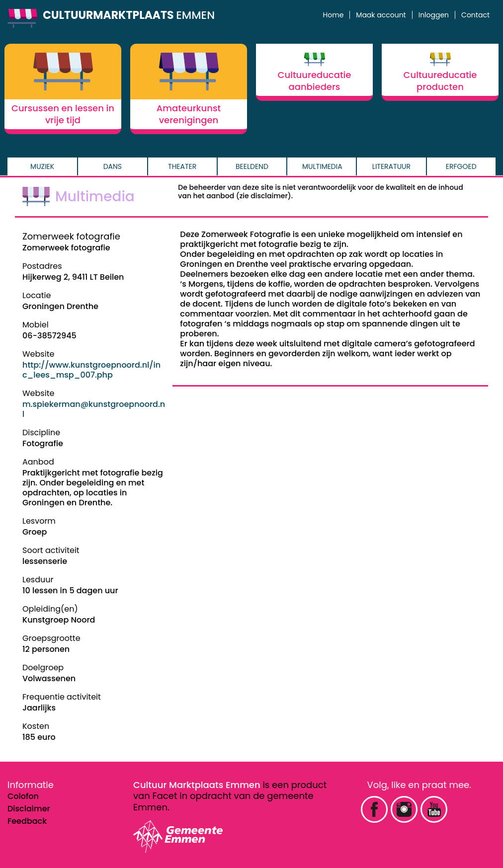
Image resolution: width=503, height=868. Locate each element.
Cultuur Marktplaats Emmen (197, 785)
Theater (182, 166)
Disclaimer (29, 809)
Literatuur (391, 166)
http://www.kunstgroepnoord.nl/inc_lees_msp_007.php (91, 370)
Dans (113, 166)
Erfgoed (461, 166)
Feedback (27, 821)
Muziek (42, 166)
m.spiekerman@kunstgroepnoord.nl (94, 409)
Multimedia (322, 166)
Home (334, 15)
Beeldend (252, 166)
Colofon (23, 796)
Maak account (381, 15)
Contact (475, 15)
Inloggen (434, 15)
